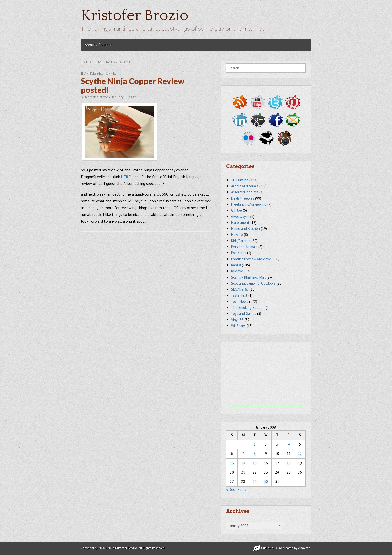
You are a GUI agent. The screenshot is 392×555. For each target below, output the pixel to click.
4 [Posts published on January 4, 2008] (289, 444)
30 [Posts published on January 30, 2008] (266, 482)
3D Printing (240, 180)
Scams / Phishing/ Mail (248, 277)
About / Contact (98, 45)
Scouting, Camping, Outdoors (253, 283)
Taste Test (239, 295)
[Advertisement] (266, 376)
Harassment (240, 223)
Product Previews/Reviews (251, 259)
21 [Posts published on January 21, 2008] (243, 472)
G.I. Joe (237, 210)
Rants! (236, 265)
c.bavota (304, 548)
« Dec (231, 490)
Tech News (240, 302)
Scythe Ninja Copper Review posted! (133, 85)
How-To (237, 235)
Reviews (237, 271)
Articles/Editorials (100, 73)
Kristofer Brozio (135, 16)
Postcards (239, 253)
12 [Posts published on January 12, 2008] (300, 454)
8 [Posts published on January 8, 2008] (255, 454)
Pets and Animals (244, 247)
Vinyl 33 (237, 320)
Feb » (242, 490)
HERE (126, 177)
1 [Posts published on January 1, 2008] (255, 444)
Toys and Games (244, 314)
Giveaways (239, 217)
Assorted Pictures (245, 192)
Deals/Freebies (243, 198)
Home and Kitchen (246, 229)
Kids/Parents (241, 241)
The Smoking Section (248, 308)
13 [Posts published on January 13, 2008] (232, 463)
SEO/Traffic (240, 289)
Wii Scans (238, 326)
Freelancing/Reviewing (249, 204)
